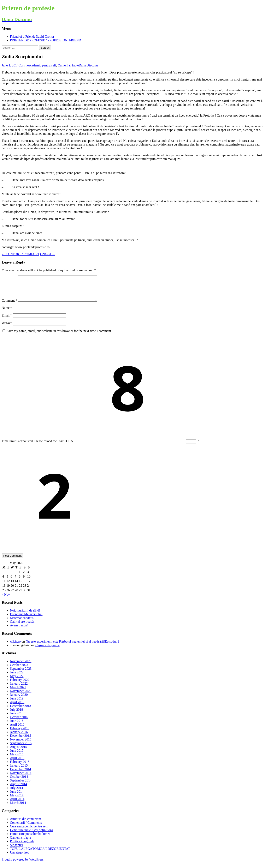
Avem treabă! (19, 630)
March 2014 (18, 808)
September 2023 (21, 674)
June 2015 (17, 755)
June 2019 (17, 703)
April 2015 (17, 763)
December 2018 (20, 711)
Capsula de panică (47, 650)
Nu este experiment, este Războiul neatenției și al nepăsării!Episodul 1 (72, 646)
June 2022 (17, 677)
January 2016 (19, 737)
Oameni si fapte (68, 65)
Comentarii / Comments (26, 828)
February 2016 (20, 733)
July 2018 (16, 715)
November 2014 (21, 778)
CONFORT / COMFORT (20, 254)
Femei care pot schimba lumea (30, 839)
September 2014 (21, 785)
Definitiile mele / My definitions (31, 835)
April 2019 (17, 707)
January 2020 (19, 700)
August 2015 (18, 752)
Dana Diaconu (88, 65)
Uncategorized (20, 857)
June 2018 (17, 718)
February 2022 (20, 685)
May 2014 (17, 800)
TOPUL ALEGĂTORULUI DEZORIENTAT (40, 854)
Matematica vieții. (22, 623)
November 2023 (21, 666)
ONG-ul (48, 254)
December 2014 (20, 774)
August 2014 (18, 789)
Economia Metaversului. (26, 619)
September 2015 (21, 748)
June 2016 (17, 726)
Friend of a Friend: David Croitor (32, 37)
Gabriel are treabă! (22, 627)
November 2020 (21, 696)
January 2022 (19, 688)
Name (7, 313)
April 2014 (17, 804)
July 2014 (16, 793)
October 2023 (19, 670)
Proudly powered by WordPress (23, 864)
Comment (9, 305)
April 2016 (17, 729)
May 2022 (17, 681)
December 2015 (20, 741)
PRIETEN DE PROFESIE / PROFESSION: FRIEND (46, 40)
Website (7, 328)
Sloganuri (16, 850)
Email (7, 320)
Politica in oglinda (22, 846)
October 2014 (19, 782)
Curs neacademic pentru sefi (37, 65)
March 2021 (18, 692)
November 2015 (21, 744)
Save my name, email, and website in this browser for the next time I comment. (59, 336)
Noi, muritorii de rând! (25, 615)
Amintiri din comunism (25, 824)
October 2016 (19, 722)
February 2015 (20, 767)
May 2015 (17, 759)
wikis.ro (15, 646)
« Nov (6, 599)
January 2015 (19, 770)
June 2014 (17, 796)
